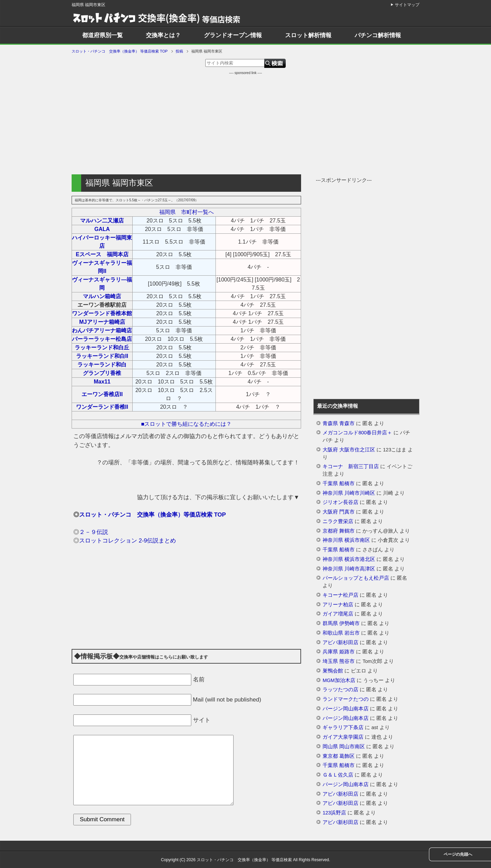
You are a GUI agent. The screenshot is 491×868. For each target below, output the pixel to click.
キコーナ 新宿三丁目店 (351, 466)
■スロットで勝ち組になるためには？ (187, 424)
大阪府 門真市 (339, 512)
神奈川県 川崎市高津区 (349, 569)
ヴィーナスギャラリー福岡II (102, 267)
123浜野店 (334, 813)
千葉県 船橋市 (339, 483)
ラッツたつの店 (340, 690)
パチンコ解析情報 (378, 35)
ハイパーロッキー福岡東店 (102, 242)
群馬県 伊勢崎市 (341, 623)
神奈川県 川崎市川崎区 (349, 493)
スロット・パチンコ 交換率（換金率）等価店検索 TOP (152, 515)
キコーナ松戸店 (340, 595)
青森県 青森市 (339, 423)
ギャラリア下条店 (343, 727)
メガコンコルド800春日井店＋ (357, 433)
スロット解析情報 (308, 35)
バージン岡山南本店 (346, 709)
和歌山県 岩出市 (341, 633)
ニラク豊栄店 (338, 521)
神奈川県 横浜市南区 (346, 540)
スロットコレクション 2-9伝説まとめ (128, 541)
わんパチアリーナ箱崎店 (102, 330)
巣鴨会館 (333, 671)
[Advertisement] (245, 123)
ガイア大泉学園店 (343, 737)
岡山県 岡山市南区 (344, 747)
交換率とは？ (163, 35)
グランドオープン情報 (233, 35)
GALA (102, 229)
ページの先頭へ (458, 854)
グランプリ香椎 (102, 373)
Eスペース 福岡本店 (102, 254)
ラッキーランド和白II (102, 356)
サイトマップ (407, 5)
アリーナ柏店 (338, 605)
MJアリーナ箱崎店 (102, 322)
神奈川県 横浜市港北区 (349, 559)
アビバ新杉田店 (340, 642)
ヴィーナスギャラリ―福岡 (102, 284)
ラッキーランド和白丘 (102, 348)
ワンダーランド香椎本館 (102, 313)
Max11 (102, 382)
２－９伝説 (94, 532)
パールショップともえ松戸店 (356, 578)
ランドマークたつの (346, 699)
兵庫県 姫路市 (339, 652)
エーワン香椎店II (102, 394)
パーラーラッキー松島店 (102, 339)
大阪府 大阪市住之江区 (349, 450)
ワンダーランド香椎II (102, 407)
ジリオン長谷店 (340, 502)
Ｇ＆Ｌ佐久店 (338, 775)
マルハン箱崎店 (102, 296)
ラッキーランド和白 (102, 365)
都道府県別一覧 (102, 35)
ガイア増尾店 (338, 614)
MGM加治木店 (339, 680)
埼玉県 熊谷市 (339, 661)
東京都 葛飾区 (339, 756)
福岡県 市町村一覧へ (187, 212)
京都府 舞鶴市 (339, 531)
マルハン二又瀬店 (102, 221)
